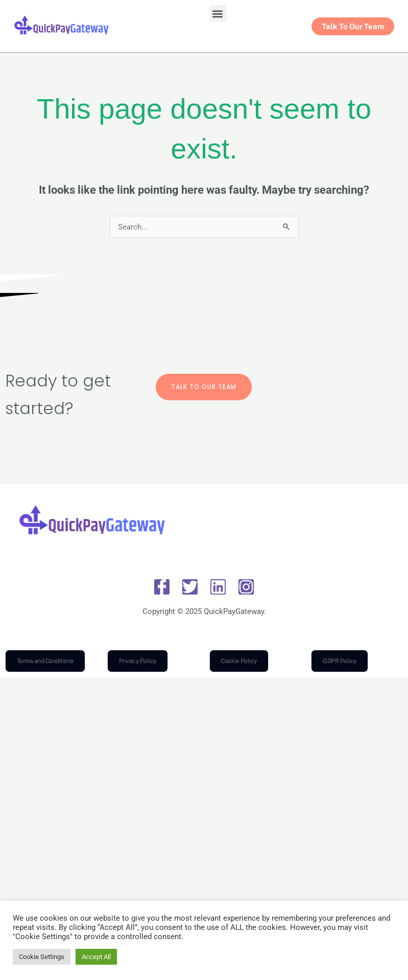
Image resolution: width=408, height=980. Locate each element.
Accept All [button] (96, 957)
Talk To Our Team (204, 387)
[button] (218, 14)
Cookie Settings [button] (42, 957)
